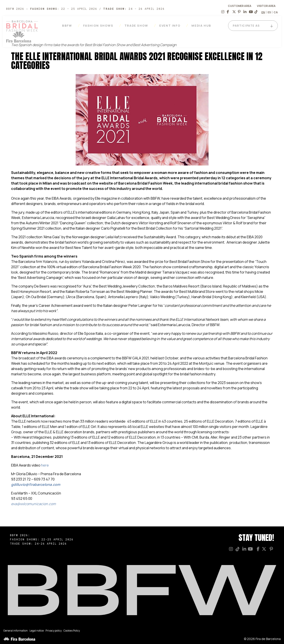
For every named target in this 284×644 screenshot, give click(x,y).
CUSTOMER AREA (240, 6)
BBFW (68, 26)
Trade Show (137, 26)
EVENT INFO (171, 26)
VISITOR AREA (266, 6)
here (45, 465)
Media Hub (202, 26)
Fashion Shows (99, 26)
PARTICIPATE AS (247, 26)
